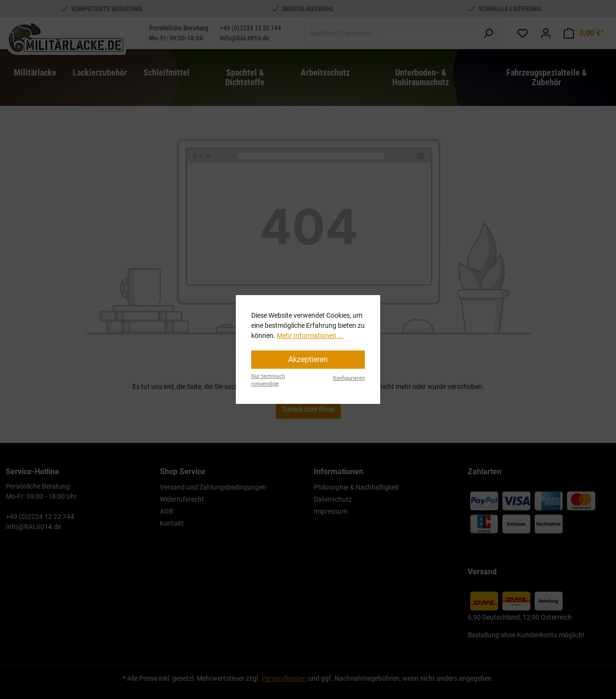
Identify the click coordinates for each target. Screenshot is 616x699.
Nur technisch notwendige (268, 380)
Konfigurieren (349, 378)
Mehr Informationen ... (310, 336)
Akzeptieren (308, 359)
